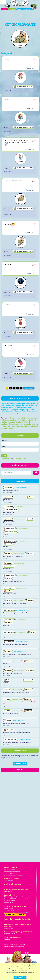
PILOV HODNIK (20, 764)
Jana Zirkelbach (9, 881)
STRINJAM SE (20, 977)
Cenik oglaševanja (15, 915)
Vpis (4, 456)
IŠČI (37, 473)
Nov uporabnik (6, 458)
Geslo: (3, 447)
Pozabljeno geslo (19, 458)
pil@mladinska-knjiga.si (16, 875)
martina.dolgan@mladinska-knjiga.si (20, 912)
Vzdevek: (4, 441)
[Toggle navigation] (3, 2)
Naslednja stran (29, 388)
